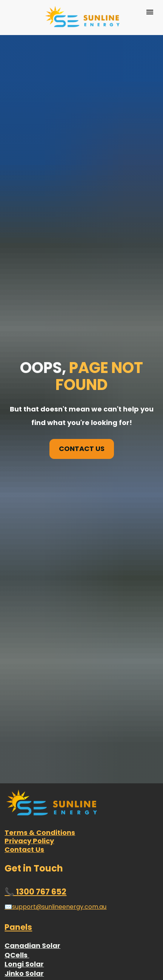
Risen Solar (24, 832)
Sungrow (20, 973)
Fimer (15, 935)
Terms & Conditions (40, 682)
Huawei (18, 954)
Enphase (20, 917)
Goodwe (20, 907)
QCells (17, 804)
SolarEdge (23, 963)
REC (11, 869)
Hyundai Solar (29, 851)
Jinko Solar (24, 823)
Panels (18, 777)
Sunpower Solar (33, 860)
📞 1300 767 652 (35, 741)
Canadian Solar (32, 795)
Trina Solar (24, 842)
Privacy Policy (29, 690)
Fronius (18, 945)
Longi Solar (24, 814)
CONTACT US (82, 373)
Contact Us (24, 699)
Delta (14, 926)
